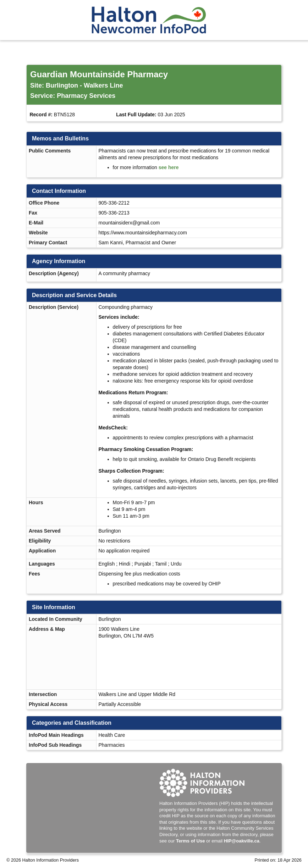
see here (169, 167)
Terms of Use (190, 841)
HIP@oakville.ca (242, 841)
